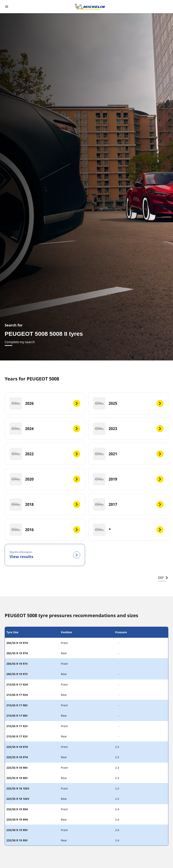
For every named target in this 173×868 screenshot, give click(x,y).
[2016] (45, 530)
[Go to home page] (90, 7)
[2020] (45, 479)
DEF (163, 578)
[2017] (128, 504)
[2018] (45, 504)
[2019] (128, 479)
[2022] (45, 454)
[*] (128, 530)
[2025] (128, 403)
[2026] (45, 403)
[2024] (45, 429)
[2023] (128, 429)
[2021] (128, 454)
